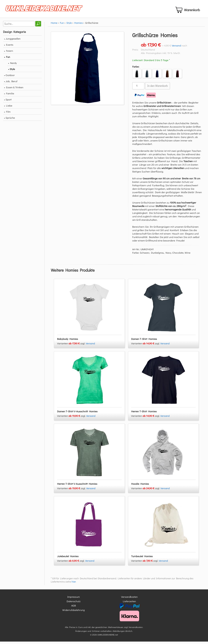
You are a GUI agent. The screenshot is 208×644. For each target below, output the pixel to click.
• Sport (8, 102)
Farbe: (136, 69)
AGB (74, 608)
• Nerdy (12, 65)
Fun (62, 25)
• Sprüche (9, 120)
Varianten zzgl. (71, 346)
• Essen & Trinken (14, 90)
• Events (9, 47)
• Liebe (8, 108)
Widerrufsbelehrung (74, 612)
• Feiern (9, 53)
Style (69, 25)
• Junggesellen (12, 41)
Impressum (74, 599)
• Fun (7, 59)
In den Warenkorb (158, 88)
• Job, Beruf (11, 83)
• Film (7, 114)
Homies (79, 25)
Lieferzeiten (129, 604)
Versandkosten (129, 599)
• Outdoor (9, 77)
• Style (12, 71)
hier (74, 584)
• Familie (9, 96)
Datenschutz (74, 604)
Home (54, 25)
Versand (176, 48)
